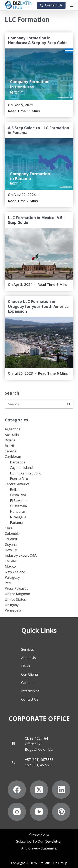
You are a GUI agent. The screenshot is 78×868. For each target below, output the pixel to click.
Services (28, 649)
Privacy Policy (39, 834)
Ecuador (11, 539)
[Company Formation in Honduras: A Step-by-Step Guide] (39, 74)
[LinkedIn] (61, 790)
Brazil (9, 446)
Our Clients (30, 674)
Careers (27, 683)
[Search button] (69, 404)
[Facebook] (17, 790)
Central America (17, 484)
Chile (9, 528)
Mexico (10, 566)
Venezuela (13, 610)
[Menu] (72, 5)
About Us (28, 658)
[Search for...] (35, 404)
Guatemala (18, 506)
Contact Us (51, 5)
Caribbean (13, 457)
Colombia (12, 534)
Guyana (11, 545)
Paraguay (12, 577)
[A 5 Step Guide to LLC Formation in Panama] (39, 164)
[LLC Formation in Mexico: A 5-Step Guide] (39, 254)
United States (15, 599)
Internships (30, 691)
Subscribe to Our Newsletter (39, 841)
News (26, 666)
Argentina (13, 429)
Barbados (18, 462)
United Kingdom (17, 594)
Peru (9, 583)
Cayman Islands (22, 468)
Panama (16, 523)
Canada (11, 451)
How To (11, 550)
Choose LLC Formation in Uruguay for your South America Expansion (38, 306)
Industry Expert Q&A (21, 555)
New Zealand (15, 572)
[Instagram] (17, 812)
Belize (15, 490)
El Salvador (19, 501)
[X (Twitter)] (39, 790)
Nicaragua (18, 517)
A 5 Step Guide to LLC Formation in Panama (38, 130)
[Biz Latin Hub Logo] (19, 5)
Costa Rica (18, 495)
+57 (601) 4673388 (39, 760)
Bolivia (10, 440)
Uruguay (12, 605)
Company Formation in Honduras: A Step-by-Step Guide (38, 40)
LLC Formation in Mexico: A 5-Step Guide (36, 220)
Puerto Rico (19, 479)
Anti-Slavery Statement (39, 848)
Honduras (18, 511)
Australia (12, 435)
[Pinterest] (61, 812)
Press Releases (16, 588)
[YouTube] (39, 812)
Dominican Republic (25, 473)
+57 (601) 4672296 (39, 765)
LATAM (11, 561)
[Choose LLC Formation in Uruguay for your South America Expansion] (39, 343)
